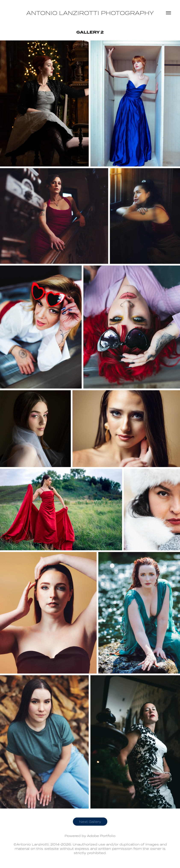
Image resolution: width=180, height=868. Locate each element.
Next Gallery (90, 822)
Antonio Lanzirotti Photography (90, 13)
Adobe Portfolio (101, 836)
